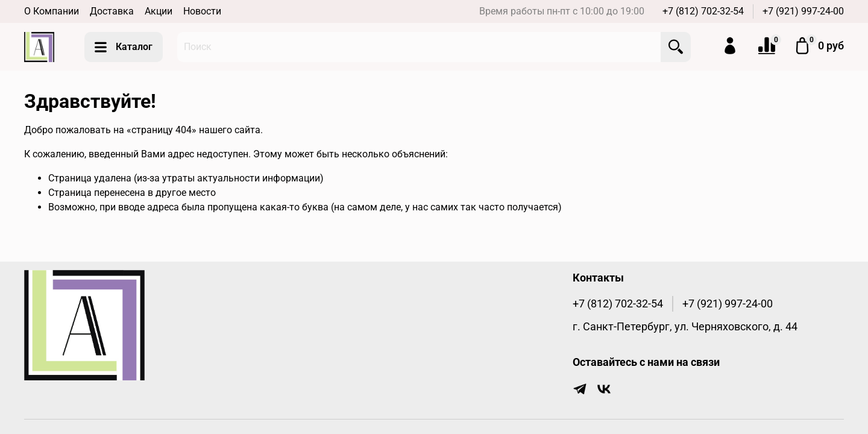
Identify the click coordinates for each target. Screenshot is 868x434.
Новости (202, 11)
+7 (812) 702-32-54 (703, 11)
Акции (159, 11)
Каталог (124, 47)
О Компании (52, 11)
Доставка (112, 11)
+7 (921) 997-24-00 (803, 11)
